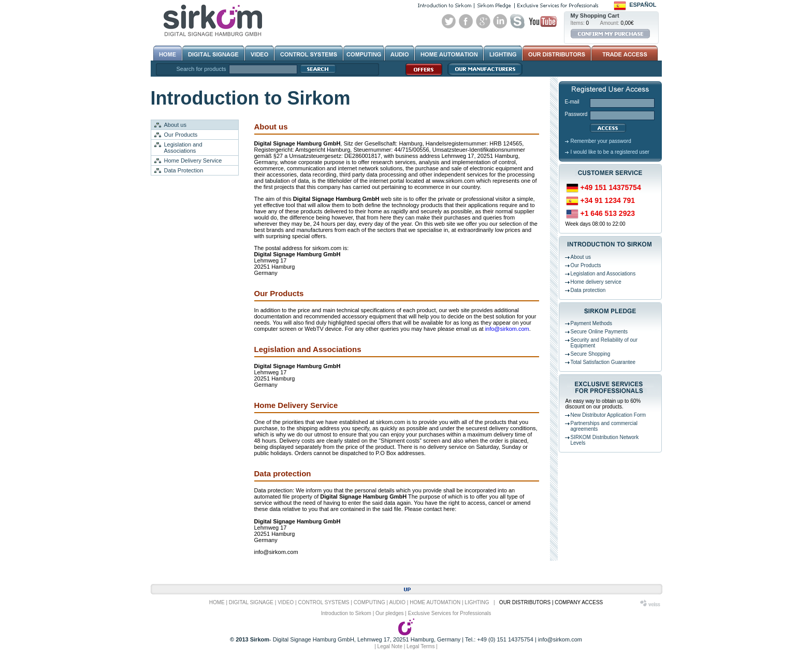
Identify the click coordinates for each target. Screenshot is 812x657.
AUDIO (397, 602)
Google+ (483, 21)
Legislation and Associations (183, 148)
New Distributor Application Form (608, 415)
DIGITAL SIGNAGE (251, 602)
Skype (517, 21)
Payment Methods (592, 323)
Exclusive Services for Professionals (450, 613)
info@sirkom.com (507, 329)
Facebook (466, 21)
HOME (217, 602)
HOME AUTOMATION (435, 602)
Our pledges (389, 613)
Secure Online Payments (599, 332)
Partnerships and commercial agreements (604, 426)
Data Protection (184, 170)
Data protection (588, 290)
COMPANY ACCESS (579, 602)
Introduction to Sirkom (346, 613)
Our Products (181, 135)
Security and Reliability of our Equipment (604, 343)
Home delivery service (596, 282)
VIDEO (286, 602)
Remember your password (601, 141)
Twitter (449, 21)
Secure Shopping (591, 354)
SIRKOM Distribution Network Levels (605, 440)
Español (643, 5)
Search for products (201, 69)
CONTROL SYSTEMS (323, 602)
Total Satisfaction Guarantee (603, 362)
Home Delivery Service (193, 160)
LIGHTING (477, 602)
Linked (500, 21)
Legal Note (390, 646)
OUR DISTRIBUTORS (525, 602)
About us (175, 125)
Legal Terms (421, 646)
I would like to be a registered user (610, 152)
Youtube (543, 21)
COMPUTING (369, 602)
